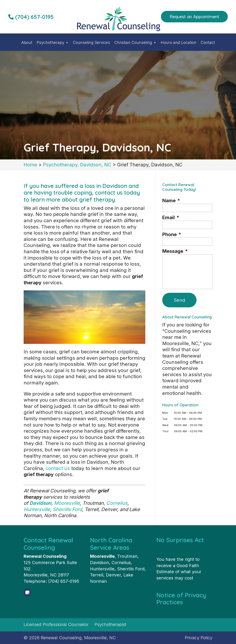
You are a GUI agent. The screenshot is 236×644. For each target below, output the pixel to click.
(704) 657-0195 (31, 17)
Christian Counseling (133, 43)
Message (175, 251)
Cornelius (117, 503)
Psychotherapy (50, 43)
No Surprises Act (180, 540)
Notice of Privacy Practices (181, 598)
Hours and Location (179, 43)
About (27, 43)
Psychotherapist (110, 624)
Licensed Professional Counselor (56, 624)
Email (171, 217)
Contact (208, 43)
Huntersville (37, 509)
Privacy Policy (199, 638)
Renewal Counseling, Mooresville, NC (78, 638)
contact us (58, 468)
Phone (172, 234)
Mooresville (67, 503)
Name (171, 200)
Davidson (40, 503)
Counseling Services (91, 43)
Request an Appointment (194, 17)
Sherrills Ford (67, 509)
